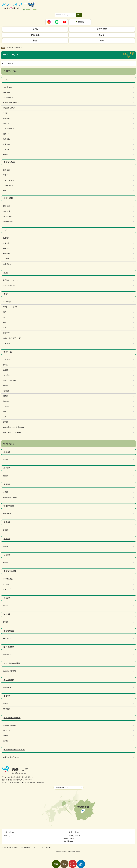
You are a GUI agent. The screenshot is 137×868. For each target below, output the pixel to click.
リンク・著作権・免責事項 (10, 847)
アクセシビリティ (38, 847)
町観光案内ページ (9, 285)
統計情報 (67, 841)
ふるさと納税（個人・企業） (12, 338)
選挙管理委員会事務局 (14, 750)
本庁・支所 (7, 360)
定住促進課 (9, 680)
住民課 (7, 522)
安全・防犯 (7, 144)
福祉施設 (6, 401)
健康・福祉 (8, 198)
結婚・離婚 (7, 92)
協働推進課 (9, 506)
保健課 (7, 555)
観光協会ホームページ (11, 280)
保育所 (6, 365)
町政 (6, 294)
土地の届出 (7, 264)
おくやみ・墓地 (8, 98)
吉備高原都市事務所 (10, 497)
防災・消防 (7, 139)
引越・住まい (7, 87)
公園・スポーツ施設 (10, 380)
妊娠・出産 (7, 170)
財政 (5, 317)
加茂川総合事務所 (12, 664)
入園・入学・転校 (9, 180)
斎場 (5, 417)
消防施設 (6, 391)
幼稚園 (6, 370)
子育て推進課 (10, 571)
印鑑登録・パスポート (10, 108)
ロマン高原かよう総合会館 (12, 432)
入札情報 (6, 259)
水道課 (7, 696)
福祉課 (7, 539)
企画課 (7, 485)
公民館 (6, 386)
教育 (5, 191)
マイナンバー (8, 113)
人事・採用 (7, 343)
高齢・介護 (7, 211)
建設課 (7, 614)
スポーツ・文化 (8, 186)
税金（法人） (7, 254)
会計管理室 (9, 631)
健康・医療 (7, 206)
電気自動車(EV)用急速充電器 (14, 427)
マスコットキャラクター (11, 307)
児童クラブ (7, 589)
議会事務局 (9, 647)
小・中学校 (7, 375)
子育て (6, 175)
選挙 (5, 323)
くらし (6, 80)
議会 (5, 312)
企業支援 (6, 243)
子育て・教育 (9, 162)
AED (5, 412)
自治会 (6, 155)
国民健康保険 (8, 222)
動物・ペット (7, 134)
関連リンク (49, 847)
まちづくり (7, 333)
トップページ (10, 48)
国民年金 (6, 124)
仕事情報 (6, 238)
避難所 (6, 422)
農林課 (7, 598)
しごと (7, 230)
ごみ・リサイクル (9, 129)
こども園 (6, 584)
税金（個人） (7, 118)
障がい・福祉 (8, 216)
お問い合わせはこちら (63, 788)
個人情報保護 (25, 847)
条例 (5, 328)
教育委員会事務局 (12, 718)
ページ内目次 (8, 63)
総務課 (7, 452)
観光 (6, 273)
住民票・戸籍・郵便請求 (11, 103)
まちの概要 (7, 302)
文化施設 (6, 406)
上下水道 (6, 150)
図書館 (6, 396)
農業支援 (6, 248)
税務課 (7, 468)
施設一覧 (8, 352)
